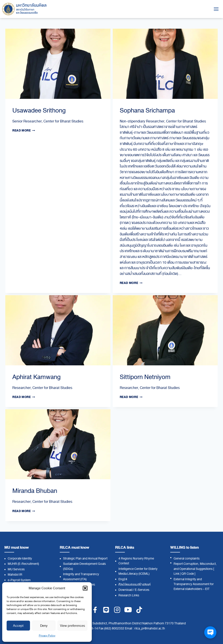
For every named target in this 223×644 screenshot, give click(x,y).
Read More (24, 131)
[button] (85, 588)
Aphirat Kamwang (37, 377)
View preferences (72, 626)
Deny (44, 626)
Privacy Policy (47, 636)
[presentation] (58, 64)
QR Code (188, 574)
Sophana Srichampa (147, 110)
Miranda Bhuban (35, 491)
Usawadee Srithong (39, 110)
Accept (18, 626)
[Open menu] (216, 9)
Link (176, 574)
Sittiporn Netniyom (145, 377)
